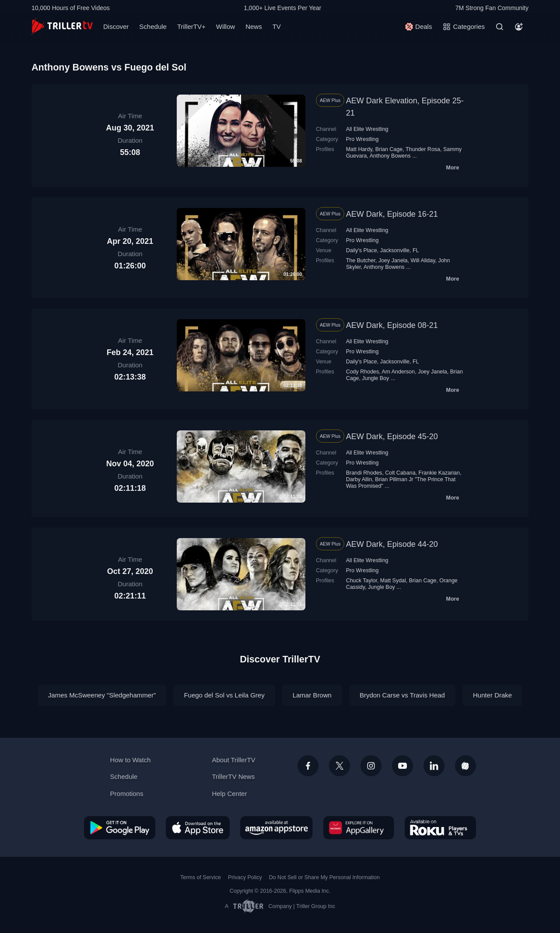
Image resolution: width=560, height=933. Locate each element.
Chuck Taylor (362, 581)
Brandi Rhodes (364, 473)
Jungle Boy (375, 378)
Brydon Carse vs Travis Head (402, 695)
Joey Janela (393, 261)
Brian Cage (389, 149)
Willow (226, 26)
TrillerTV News (233, 776)
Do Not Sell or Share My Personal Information (324, 877)
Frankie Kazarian (439, 473)
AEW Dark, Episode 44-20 (392, 544)
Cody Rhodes (363, 372)
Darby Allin (359, 479)
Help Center (229, 794)
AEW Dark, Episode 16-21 (392, 214)
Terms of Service (201, 877)
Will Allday (423, 261)
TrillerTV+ (191, 26)
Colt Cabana (400, 473)
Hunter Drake (492, 695)
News (254, 26)
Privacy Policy (245, 877)
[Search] (500, 27)
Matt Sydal (393, 581)
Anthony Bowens (390, 156)
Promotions (127, 794)
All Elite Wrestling (367, 129)
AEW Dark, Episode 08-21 (392, 325)
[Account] (519, 27)
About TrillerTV (233, 760)
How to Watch (131, 760)
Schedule (153, 26)
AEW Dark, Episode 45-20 (392, 437)
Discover (116, 26)
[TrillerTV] (62, 26)
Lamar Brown (312, 695)
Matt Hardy (359, 149)
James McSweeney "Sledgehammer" (102, 695)
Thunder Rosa (423, 149)
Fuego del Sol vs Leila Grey (224, 695)
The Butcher (361, 261)
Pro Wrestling (362, 139)
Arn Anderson (399, 372)
